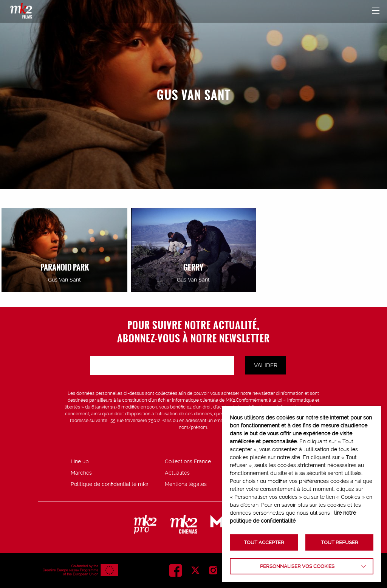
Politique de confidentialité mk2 (109, 484)
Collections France (188, 461)
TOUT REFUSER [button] (340, 542)
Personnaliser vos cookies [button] (297, 566)
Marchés (81, 473)
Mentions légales (186, 484)
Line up (80, 461)
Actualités (177, 473)
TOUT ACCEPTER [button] (264, 542)
